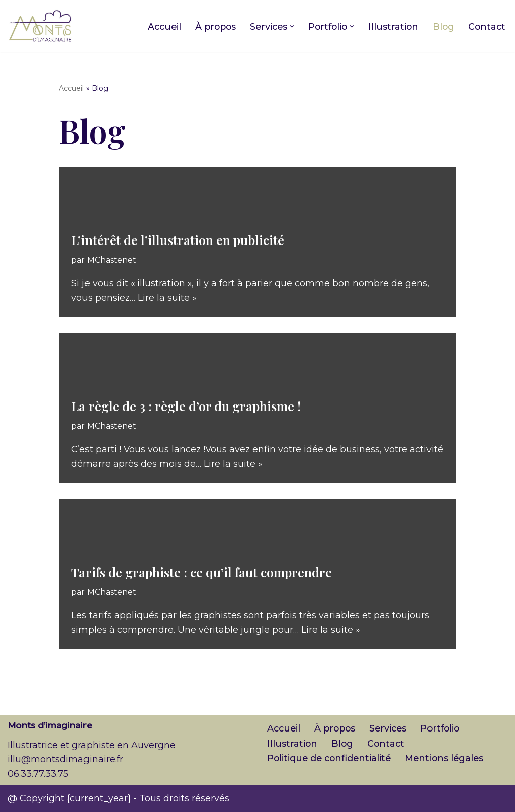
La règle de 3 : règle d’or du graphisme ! (186, 405)
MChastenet (113, 259)
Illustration (392, 26)
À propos (209, 26)
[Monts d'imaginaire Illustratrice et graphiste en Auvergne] (40, 26)
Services (392, 729)
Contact (486, 26)
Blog (442, 26)
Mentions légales (449, 759)
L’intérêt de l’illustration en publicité (178, 239)
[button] (288, 26)
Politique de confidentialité (331, 759)
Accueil (156, 26)
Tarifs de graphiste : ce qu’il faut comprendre (202, 571)
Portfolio (446, 729)
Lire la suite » (168, 298)
